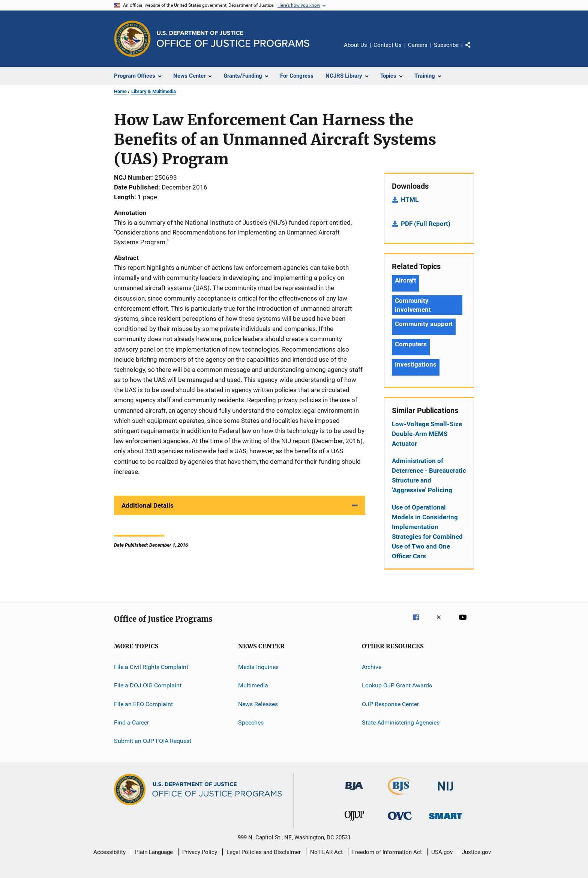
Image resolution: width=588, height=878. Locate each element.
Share (474, 50)
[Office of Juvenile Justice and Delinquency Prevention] (354, 822)
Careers (418, 45)
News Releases (258, 704)
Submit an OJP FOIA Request (153, 741)
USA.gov (442, 852)
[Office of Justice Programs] (132, 39)
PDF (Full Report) (426, 224)
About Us (355, 45)
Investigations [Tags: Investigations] (416, 364)
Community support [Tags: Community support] (424, 324)
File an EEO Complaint (143, 704)
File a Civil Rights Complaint (151, 667)
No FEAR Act (326, 852)
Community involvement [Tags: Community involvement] (413, 305)
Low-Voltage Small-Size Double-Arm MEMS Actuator (427, 434)
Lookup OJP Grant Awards (397, 685)
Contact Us (388, 45)
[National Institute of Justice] (445, 792)
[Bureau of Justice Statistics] (400, 796)
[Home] (233, 39)
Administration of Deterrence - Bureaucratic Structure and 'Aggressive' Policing (429, 475)
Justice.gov (476, 852)
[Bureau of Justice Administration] (354, 792)
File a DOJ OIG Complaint (148, 685)
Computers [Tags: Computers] (411, 344)
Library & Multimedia (154, 91)
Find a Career (131, 722)
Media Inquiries (258, 667)
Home (120, 91)
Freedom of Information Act (387, 852)
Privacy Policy (200, 852)
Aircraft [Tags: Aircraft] (406, 280)
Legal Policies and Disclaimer (264, 852)
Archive (372, 667)
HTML (410, 200)
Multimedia (253, 685)
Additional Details (148, 505)
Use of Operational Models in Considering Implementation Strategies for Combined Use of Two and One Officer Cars (427, 532)
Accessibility (109, 852)
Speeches (251, 722)
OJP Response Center (390, 704)
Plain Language (154, 852)
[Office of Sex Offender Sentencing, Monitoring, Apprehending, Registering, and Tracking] (445, 820)
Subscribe (446, 45)
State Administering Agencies (401, 722)
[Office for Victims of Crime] (400, 821)
